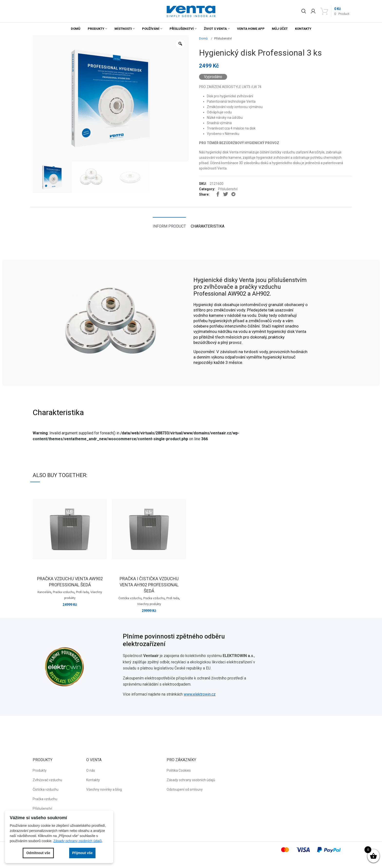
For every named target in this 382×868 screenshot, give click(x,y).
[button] (191, 11)
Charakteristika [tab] (208, 226)
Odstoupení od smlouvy (185, 789)
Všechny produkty (149, 604)
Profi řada (82, 592)
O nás (91, 770)
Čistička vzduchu (130, 598)
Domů (76, 29)
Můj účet (280, 29)
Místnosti (123, 29)
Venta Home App (251, 29)
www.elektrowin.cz (200, 694)
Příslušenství (182, 29)
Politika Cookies (179, 770)
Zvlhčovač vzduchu (47, 780)
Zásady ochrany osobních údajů (191, 780)
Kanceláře (44, 592)
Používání (151, 29)
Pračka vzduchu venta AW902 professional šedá (70, 582)
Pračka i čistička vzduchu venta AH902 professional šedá (149, 585)
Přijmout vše (82, 853)
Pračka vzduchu (64, 592)
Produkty (96, 29)
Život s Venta (215, 29)
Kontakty (303, 29)
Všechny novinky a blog (104, 789)
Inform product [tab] (169, 226)
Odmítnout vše (38, 853)
